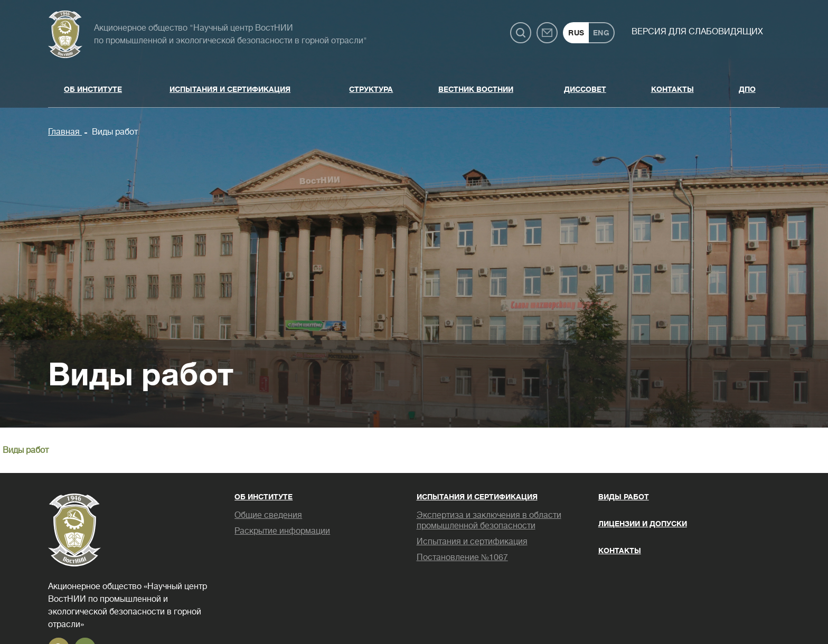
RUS (576, 33)
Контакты (672, 89)
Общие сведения (268, 515)
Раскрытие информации (282, 531)
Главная (65, 132)
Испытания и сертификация (230, 89)
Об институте (93, 89)
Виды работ (114, 132)
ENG (601, 33)
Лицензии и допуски (643, 524)
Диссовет (585, 89)
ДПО (747, 89)
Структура (371, 89)
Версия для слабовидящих (697, 32)
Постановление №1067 (462, 557)
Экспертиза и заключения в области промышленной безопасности (489, 520)
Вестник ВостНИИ (476, 89)
